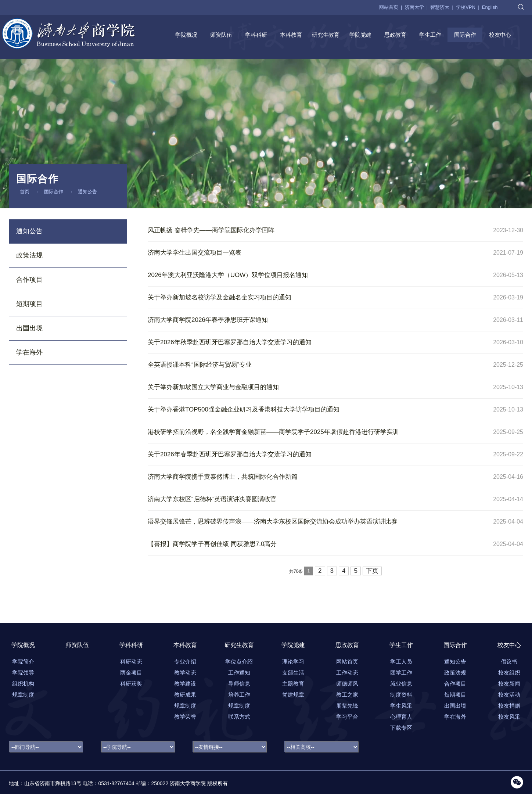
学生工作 (430, 35)
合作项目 (29, 280)
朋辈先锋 (347, 706)
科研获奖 (131, 684)
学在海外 (29, 352)
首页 (25, 192)
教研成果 (185, 695)
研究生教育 (326, 35)
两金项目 (131, 673)
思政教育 (395, 35)
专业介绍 (185, 662)
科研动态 (131, 662)
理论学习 (293, 662)
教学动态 (185, 673)
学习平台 (347, 717)
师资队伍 (221, 35)
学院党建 (360, 35)
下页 (372, 571)
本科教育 (291, 35)
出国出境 (29, 328)
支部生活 (293, 673)
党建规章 (293, 695)
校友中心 (500, 35)
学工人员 (401, 662)
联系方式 (239, 717)
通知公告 (87, 192)
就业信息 (401, 684)
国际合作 (465, 35)
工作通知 (239, 673)
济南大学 (414, 7)
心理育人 (401, 717)
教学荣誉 (185, 717)
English (490, 7)
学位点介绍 (239, 662)
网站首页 (389, 7)
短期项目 (29, 304)
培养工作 (239, 695)
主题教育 (293, 684)
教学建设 (185, 684)
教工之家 (347, 695)
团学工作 (401, 673)
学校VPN (466, 7)
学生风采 (401, 706)
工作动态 (347, 673)
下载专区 (401, 728)
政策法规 (29, 255)
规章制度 (185, 706)
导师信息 (239, 684)
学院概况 (186, 35)
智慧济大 (440, 7)
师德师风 (347, 684)
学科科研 (256, 35)
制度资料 (401, 695)
